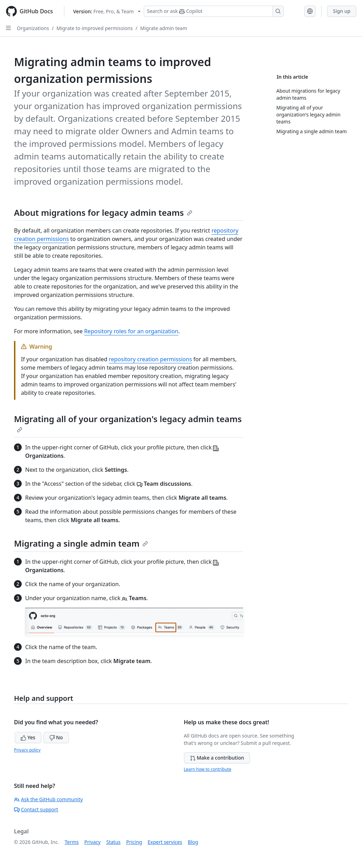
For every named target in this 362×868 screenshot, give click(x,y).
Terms (72, 842)
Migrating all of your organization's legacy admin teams (128, 423)
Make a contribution (217, 758)
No (56, 737)
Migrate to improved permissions (94, 28)
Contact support (36, 809)
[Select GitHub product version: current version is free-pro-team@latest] (107, 11)
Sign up (342, 11)
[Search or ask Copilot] (214, 11)
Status (113, 842)
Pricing (134, 842)
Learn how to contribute (208, 769)
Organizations (33, 28)
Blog (193, 842)
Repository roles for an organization (131, 331)
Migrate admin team (164, 28)
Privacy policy (27, 750)
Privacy (93, 842)
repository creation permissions (150, 359)
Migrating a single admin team (81, 543)
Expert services (165, 842)
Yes (28, 737)
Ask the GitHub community (48, 799)
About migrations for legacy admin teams (103, 212)
